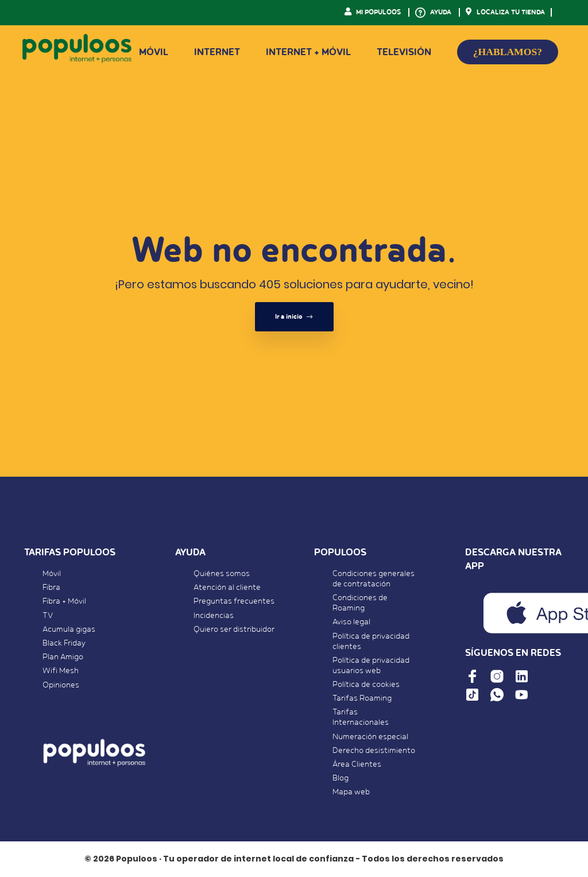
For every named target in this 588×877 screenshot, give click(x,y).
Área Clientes (357, 764)
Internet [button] (217, 52)
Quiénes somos (222, 574)
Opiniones (61, 685)
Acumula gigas (69, 629)
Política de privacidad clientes (371, 642)
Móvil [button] (154, 52)
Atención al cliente (227, 588)
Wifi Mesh (61, 671)
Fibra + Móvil (64, 601)
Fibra (51, 588)
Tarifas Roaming (362, 698)
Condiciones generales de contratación (374, 579)
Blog (341, 778)
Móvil (52, 574)
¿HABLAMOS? (508, 52)
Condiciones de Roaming (360, 603)
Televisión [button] (404, 52)
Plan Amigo (63, 657)
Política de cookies (366, 685)
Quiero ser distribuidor (234, 629)
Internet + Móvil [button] (308, 52)
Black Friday (64, 643)
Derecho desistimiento (374, 751)
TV (48, 616)
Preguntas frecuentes (234, 601)
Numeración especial (370, 737)
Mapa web (351, 792)
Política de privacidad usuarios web (371, 666)
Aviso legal (351, 622)
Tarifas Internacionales (361, 717)
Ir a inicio (294, 317)
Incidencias (214, 616)
